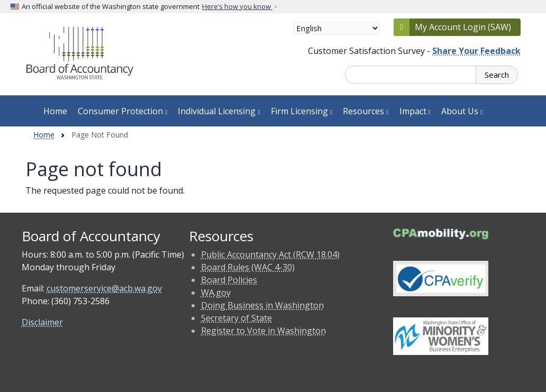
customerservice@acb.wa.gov (104, 288)
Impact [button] (415, 111)
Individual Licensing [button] (219, 111)
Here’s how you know (237, 6)
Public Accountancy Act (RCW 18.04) (270, 254)
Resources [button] (366, 111)
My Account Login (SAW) (463, 27)
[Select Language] (337, 28)
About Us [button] (462, 111)
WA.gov (216, 293)
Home (55, 111)
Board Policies (229, 280)
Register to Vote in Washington (263, 331)
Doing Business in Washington (262, 305)
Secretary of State (236, 318)
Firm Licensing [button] (302, 111)
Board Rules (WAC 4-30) (248, 267)
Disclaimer (42, 322)
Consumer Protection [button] (122, 111)
